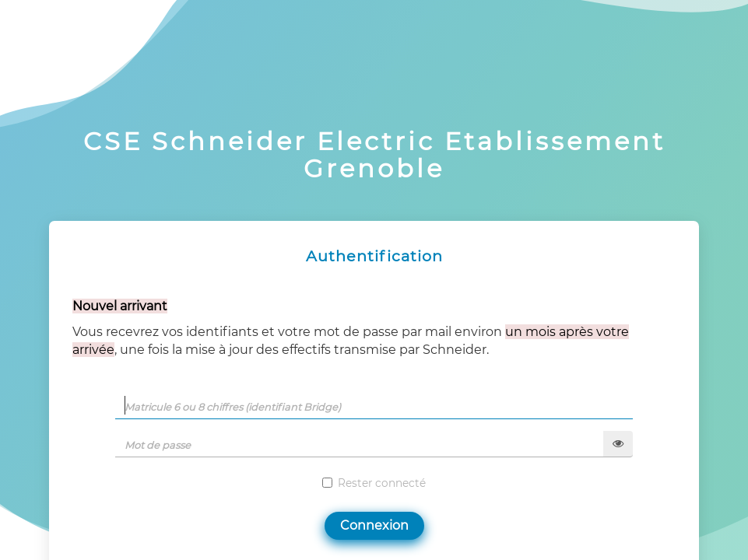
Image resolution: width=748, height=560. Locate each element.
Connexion (374, 525)
